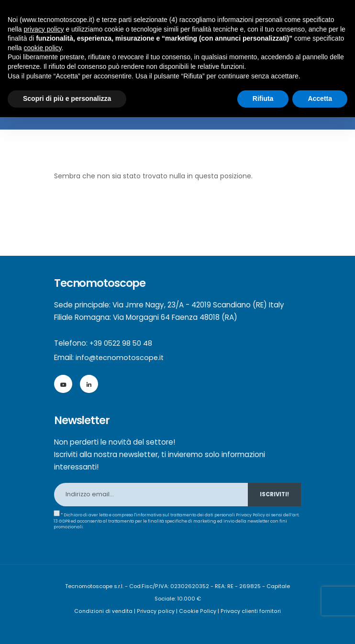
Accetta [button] (320, 98)
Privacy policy (157, 611)
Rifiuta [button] (263, 98)
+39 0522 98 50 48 (122, 343)
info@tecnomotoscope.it (121, 357)
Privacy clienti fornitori (250, 611)
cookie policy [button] (42, 48)
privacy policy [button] (44, 29)
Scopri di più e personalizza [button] (67, 98)
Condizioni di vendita (105, 611)
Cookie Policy (198, 611)
